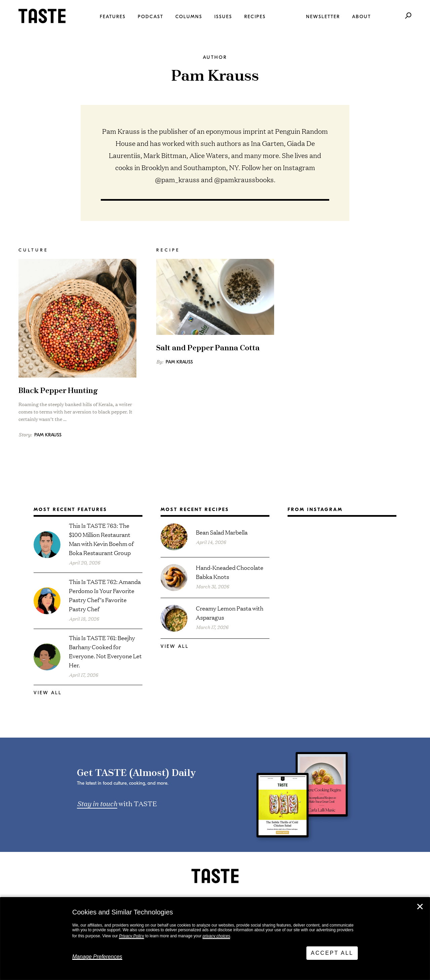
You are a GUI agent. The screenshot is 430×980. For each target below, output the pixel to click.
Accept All (332, 953)
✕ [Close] (420, 907)
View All (48, 693)
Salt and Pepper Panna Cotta (208, 348)
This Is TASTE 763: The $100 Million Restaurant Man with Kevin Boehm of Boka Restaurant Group (101, 539)
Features (113, 17)
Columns (189, 17)
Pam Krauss (48, 435)
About (361, 17)
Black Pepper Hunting (58, 391)
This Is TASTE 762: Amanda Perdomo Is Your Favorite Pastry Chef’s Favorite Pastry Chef (105, 595)
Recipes (255, 17)
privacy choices (216, 936)
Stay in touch (97, 803)
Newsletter (323, 17)
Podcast (150, 17)
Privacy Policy (132, 936)
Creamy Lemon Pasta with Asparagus (230, 613)
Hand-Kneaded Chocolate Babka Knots (230, 572)
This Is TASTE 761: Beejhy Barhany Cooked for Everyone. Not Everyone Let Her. (105, 651)
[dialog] (215, 939)
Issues (223, 17)
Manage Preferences (97, 957)
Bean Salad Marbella (222, 532)
